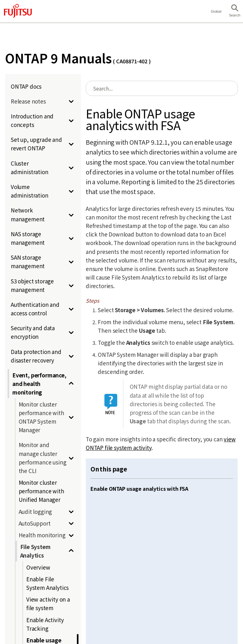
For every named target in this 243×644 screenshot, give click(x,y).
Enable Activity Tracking (45, 624)
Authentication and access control (35, 309)
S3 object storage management (32, 285)
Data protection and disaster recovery (36, 356)
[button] (235, 11)
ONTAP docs (26, 86)
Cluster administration (30, 167)
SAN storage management (28, 262)
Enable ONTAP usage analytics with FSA (139, 489)
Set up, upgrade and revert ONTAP (36, 144)
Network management (28, 214)
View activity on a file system (48, 603)
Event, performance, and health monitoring (39, 384)
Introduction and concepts (32, 120)
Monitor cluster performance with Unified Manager (41, 491)
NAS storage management (28, 238)
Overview (38, 567)
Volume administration (30, 191)
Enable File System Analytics (47, 583)
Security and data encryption (33, 332)
